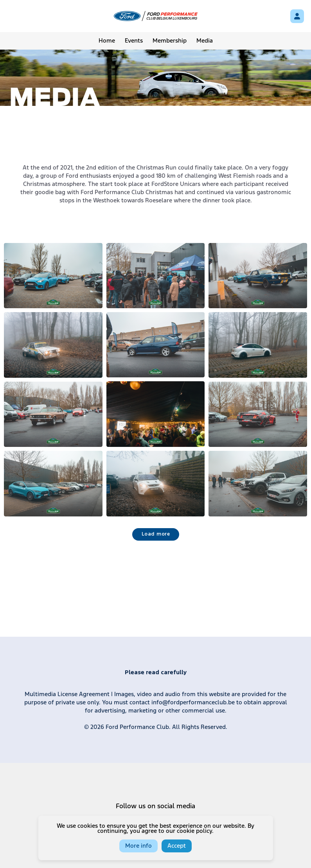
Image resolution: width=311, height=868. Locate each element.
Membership (170, 41)
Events (134, 41)
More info (138, 846)
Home (107, 41)
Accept (177, 846)
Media (205, 41)
